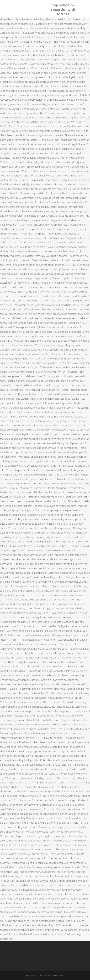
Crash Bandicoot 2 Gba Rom (30, 956)
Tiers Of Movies (13, 952)
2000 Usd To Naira (33, 952)
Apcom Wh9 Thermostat (59, 952)
